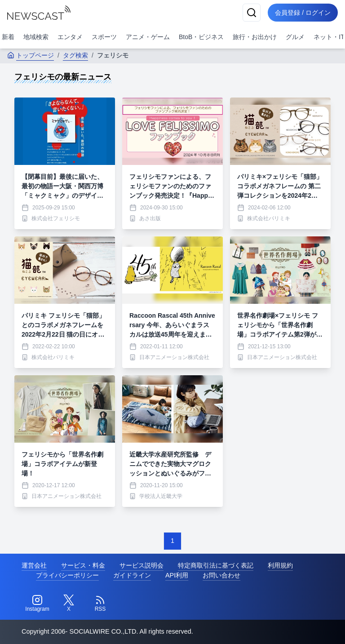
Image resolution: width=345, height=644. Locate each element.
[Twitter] (69, 604)
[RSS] (100, 604)
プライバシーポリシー (67, 575)
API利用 (177, 575)
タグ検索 (75, 55)
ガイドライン (132, 575)
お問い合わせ (221, 575)
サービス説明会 (142, 565)
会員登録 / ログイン (303, 13)
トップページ (31, 55)
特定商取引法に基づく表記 (216, 565)
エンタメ (70, 37)
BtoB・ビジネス (201, 37)
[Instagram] (37, 604)
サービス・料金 (83, 565)
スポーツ (104, 37)
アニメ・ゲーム (148, 37)
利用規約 (280, 565)
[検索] (252, 13)
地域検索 (36, 37)
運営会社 (34, 565)
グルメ (295, 37)
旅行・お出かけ (255, 37)
